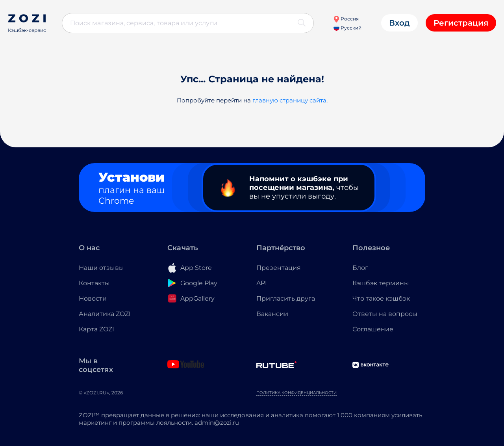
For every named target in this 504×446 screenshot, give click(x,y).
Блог (360, 268)
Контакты (94, 283)
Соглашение (373, 329)
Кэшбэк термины (381, 283)
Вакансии (272, 314)
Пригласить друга (286, 298)
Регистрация (461, 23)
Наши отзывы (101, 268)
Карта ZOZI (96, 329)
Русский (347, 28)
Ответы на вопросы (385, 314)
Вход (399, 23)
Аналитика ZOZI (105, 314)
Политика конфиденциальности (296, 393)
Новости (93, 298)
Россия (346, 19)
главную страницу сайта (289, 100)
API (262, 283)
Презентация (279, 268)
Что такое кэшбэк (381, 298)
